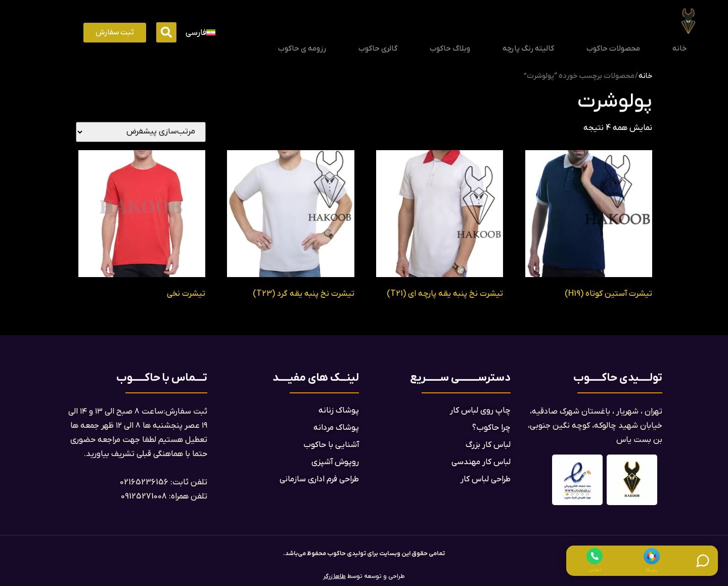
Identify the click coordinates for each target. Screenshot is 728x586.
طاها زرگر (334, 576)
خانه (679, 49)
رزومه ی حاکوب (302, 49)
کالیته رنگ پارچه (528, 49)
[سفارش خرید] (141, 132)
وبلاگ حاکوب (450, 49)
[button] (166, 32)
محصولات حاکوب (613, 49)
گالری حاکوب (378, 49)
